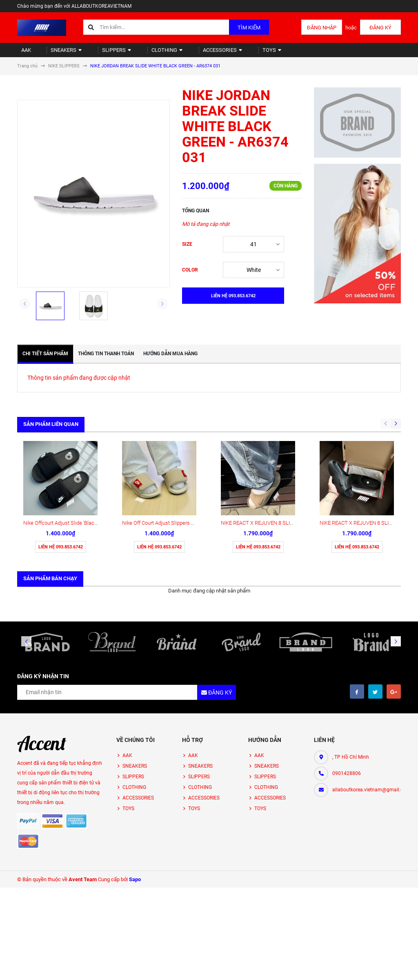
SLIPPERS (102, 53)
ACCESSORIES (196, 53)
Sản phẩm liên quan (51, 431)
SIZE (187, 251)
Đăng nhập (322, 28)
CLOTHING (146, 53)
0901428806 (347, 706)
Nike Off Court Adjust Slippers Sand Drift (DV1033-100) (185, 455)
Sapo (135, 812)
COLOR (190, 277)
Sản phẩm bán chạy (50, 511)
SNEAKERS (57, 53)
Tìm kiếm (249, 28)
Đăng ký (380, 28)
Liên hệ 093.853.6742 (61, 480)
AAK (22, 53)
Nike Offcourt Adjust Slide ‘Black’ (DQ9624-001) (77, 455)
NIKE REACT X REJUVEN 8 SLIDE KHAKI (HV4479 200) (283, 455)
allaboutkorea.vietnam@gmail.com (367, 722)
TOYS (240, 53)
